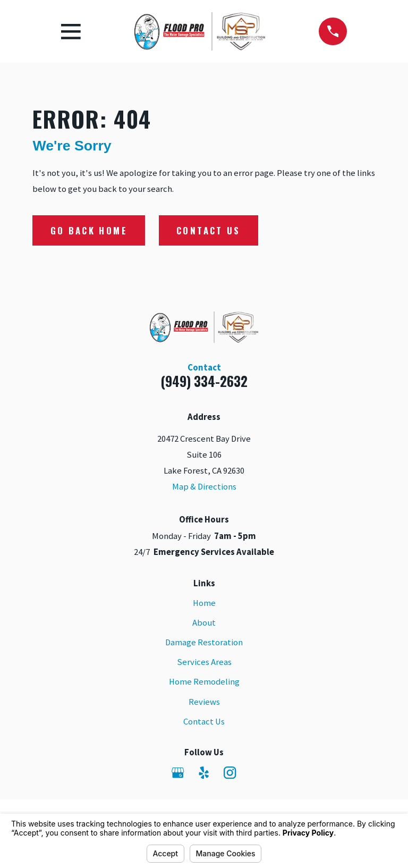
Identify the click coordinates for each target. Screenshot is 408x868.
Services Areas (204, 662)
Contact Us (208, 230)
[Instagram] (230, 773)
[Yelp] (204, 773)
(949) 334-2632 (204, 381)
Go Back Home (89, 230)
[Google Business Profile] (178, 773)
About (204, 623)
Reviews (204, 702)
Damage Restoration (204, 642)
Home (204, 603)
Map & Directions (204, 487)
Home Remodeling (204, 682)
